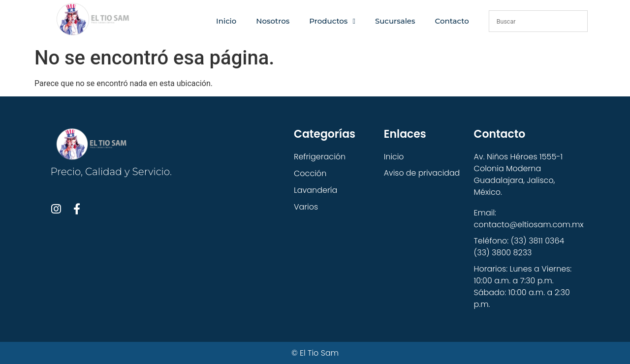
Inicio (226, 21)
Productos (332, 21)
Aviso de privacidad (422, 173)
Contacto (452, 21)
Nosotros (273, 21)
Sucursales (395, 21)
